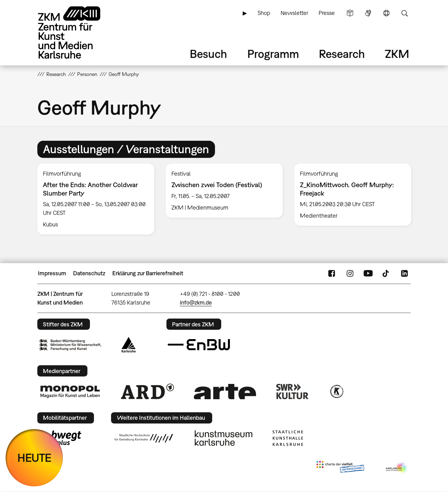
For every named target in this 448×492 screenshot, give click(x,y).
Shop (264, 13)
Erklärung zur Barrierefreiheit (148, 273)
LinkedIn (404, 273)
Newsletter (294, 13)
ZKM (397, 54)
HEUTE (34, 458)
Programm (273, 54)
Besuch (208, 54)
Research (342, 54)
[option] (96, 199)
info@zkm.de (196, 303)
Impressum (52, 273)
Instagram (350, 273)
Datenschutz (89, 273)
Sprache (386, 13)
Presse (327, 13)
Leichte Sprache (350, 13)
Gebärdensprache (368, 13)
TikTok (386, 273)
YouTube (368, 273)
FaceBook (332, 273)
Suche (404, 13)
